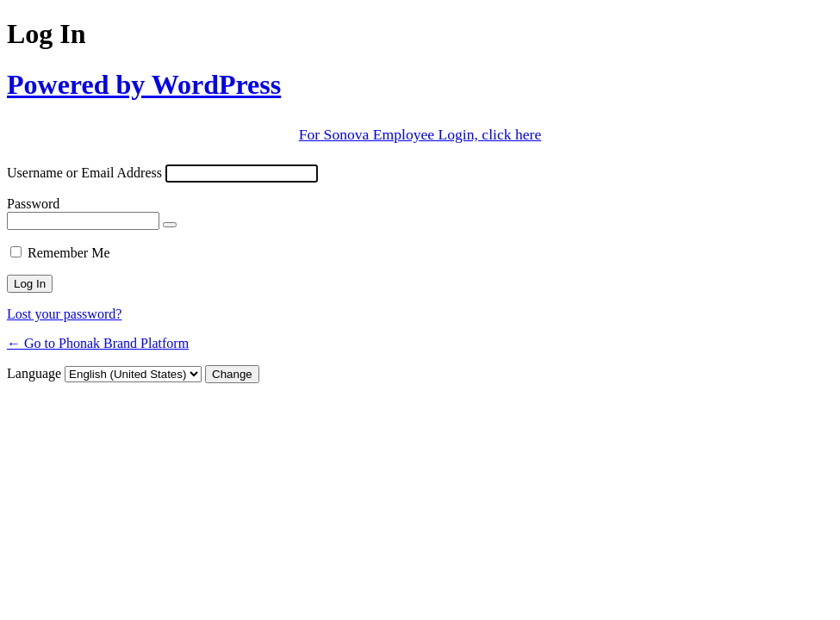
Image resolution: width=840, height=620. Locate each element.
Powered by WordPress (144, 84)
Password (33, 204)
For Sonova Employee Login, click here (420, 134)
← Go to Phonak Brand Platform (98, 343)
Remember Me (69, 253)
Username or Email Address (84, 173)
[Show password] (170, 225)
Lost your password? (64, 314)
